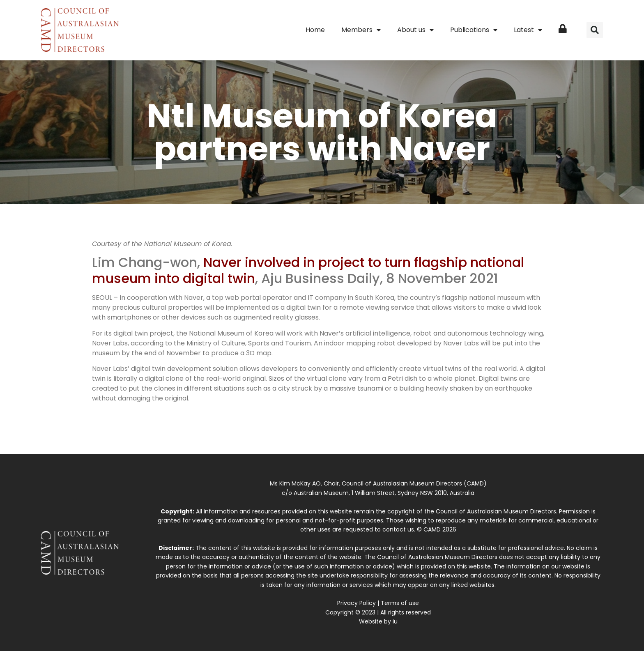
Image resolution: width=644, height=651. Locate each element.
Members (361, 30)
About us (415, 30)
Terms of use (400, 603)
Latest (528, 30)
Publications (474, 30)
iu (395, 621)
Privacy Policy (356, 603)
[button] (595, 30)
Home (315, 30)
